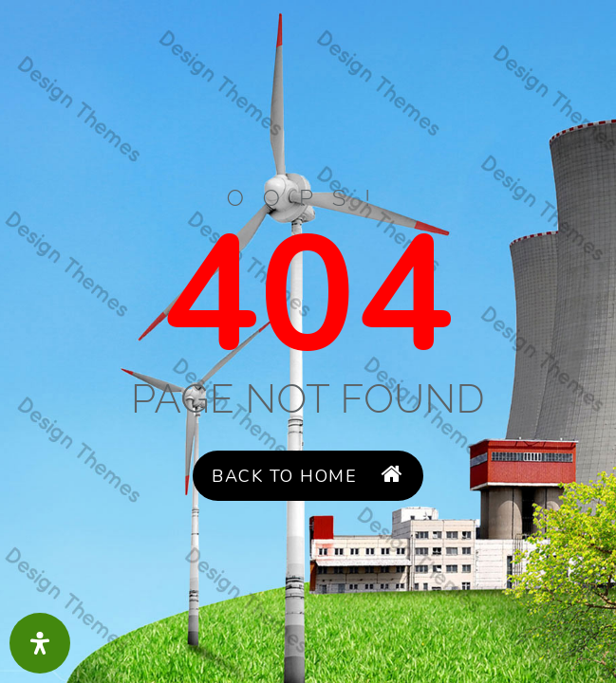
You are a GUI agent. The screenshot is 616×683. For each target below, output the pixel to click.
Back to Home (308, 476)
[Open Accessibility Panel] (40, 643)
